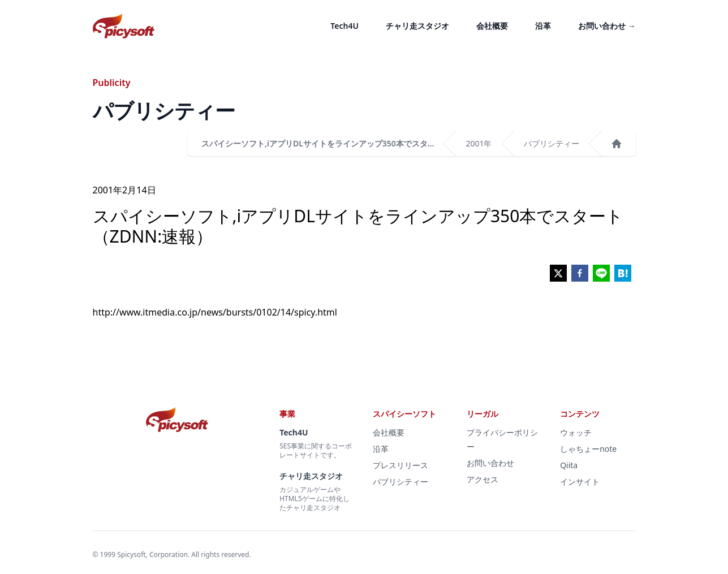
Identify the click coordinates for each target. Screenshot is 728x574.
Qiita (569, 465)
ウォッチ (576, 432)
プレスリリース (400, 465)
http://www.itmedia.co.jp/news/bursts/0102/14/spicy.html (215, 312)
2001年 (479, 143)
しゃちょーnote (588, 449)
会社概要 (492, 26)
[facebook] (580, 273)
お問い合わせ (607, 26)
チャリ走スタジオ (417, 26)
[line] (601, 273)
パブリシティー (552, 143)
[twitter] (558, 273)
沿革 (543, 26)
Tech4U (344, 26)
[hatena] (623, 273)
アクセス (483, 479)
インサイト (580, 482)
